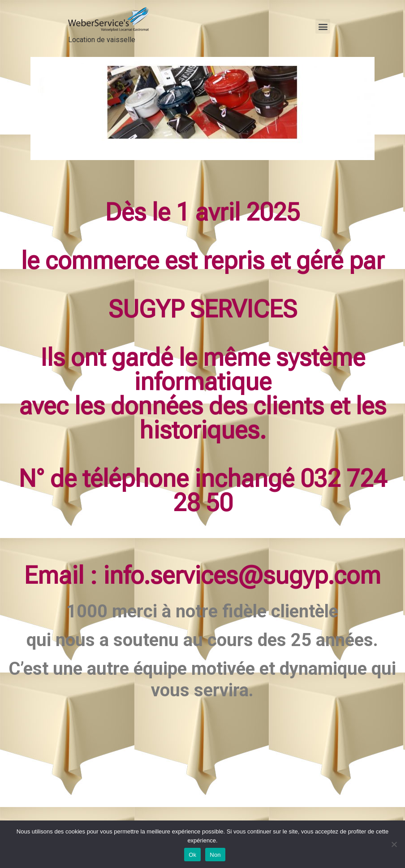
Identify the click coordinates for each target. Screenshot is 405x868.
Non (215, 855)
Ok (192, 855)
